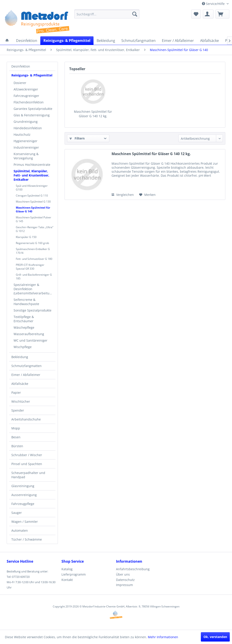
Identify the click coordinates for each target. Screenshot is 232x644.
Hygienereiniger (25, 141)
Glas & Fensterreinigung (32, 115)
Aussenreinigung (24, 495)
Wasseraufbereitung (29, 334)
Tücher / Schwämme (27, 539)
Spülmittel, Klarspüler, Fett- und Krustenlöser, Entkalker (31, 175)
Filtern (77, 138)
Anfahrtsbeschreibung (133, 569)
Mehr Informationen (163, 637)
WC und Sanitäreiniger (31, 340)
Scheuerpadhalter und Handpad (28, 475)
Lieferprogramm (74, 574)
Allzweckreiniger (26, 89)
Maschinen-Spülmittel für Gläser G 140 (33, 209)
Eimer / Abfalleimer (26, 375)
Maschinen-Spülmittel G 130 (33, 202)
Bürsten (17, 446)
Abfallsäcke (20, 384)
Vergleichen (123, 195)
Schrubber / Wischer (27, 455)
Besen (16, 437)
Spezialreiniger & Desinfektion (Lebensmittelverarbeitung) (34, 289)
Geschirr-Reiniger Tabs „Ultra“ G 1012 (35, 229)
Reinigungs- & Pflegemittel (32, 75)
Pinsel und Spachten (27, 464)
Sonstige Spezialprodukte (33, 310)
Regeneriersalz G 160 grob (32, 243)
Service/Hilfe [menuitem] (214, 4)
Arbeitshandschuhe (26, 419)
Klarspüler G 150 (26, 237)
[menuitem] (107, 14)
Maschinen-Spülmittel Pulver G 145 (34, 219)
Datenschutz (125, 580)
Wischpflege (23, 347)
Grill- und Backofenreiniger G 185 (34, 277)
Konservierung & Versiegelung (26, 156)
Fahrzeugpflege (23, 504)
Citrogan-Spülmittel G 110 (32, 196)
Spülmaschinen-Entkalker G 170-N (33, 251)
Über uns (123, 574)
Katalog (67, 569)
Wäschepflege (24, 327)
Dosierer (20, 83)
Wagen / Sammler (25, 522)
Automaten (20, 530)
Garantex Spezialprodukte (33, 109)
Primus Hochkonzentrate (32, 165)
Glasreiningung (23, 486)
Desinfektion (21, 66)
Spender (18, 410)
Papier (16, 393)
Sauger (17, 513)
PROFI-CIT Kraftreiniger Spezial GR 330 (30, 267)
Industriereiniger (26, 147)
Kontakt (67, 580)
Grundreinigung (26, 122)
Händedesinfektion (28, 128)
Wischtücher (21, 401)
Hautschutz (22, 134)
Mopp (16, 428)
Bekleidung (20, 357)
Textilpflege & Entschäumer (24, 319)
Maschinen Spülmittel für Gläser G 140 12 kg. (93, 114)
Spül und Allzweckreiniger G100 (32, 188)
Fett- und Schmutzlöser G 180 (34, 259)
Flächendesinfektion (29, 102)
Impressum (124, 585)
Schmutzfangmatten (26, 366)
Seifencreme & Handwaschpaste (26, 302)
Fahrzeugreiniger (26, 96)
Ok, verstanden (215, 637)
